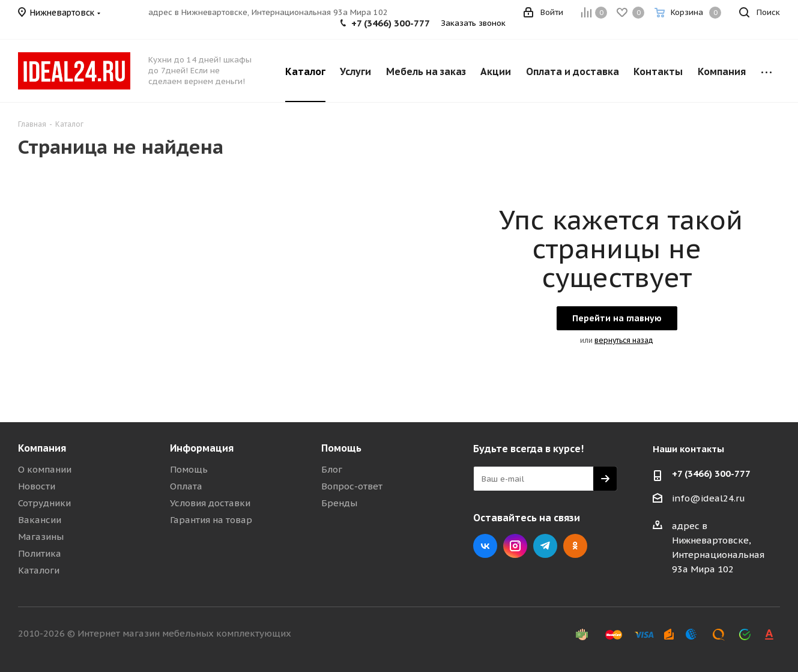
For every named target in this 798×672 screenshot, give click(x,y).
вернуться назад (624, 340)
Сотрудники (44, 503)
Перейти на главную (617, 318)
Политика (40, 553)
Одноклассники (575, 546)
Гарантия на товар (211, 520)
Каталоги (39, 570)
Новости (37, 486)
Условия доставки (210, 503)
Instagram (515, 546)
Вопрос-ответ (352, 486)
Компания (42, 448)
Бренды (339, 503)
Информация (202, 448)
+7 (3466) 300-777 (391, 23)
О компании (45, 469)
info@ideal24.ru (709, 498)
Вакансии (40, 520)
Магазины (41, 537)
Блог (332, 469)
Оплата (186, 486)
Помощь (189, 469)
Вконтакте (485, 546)
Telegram (545, 546)
